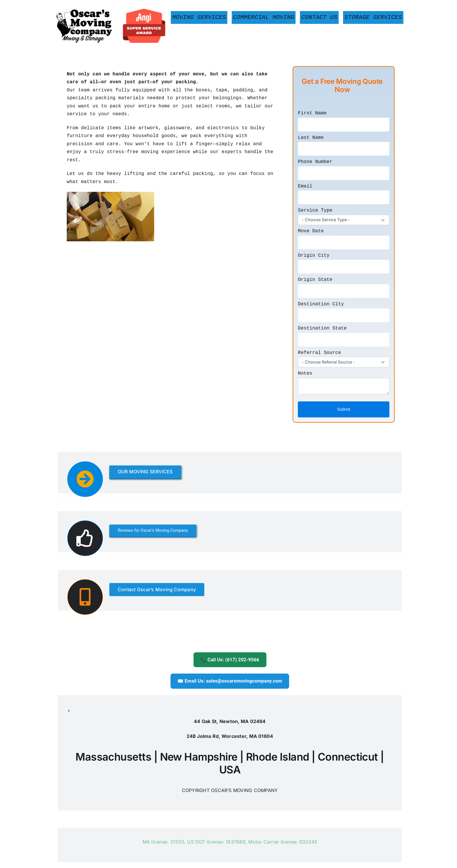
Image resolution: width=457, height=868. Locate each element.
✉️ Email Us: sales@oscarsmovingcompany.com (230, 681)
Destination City (321, 304)
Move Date (311, 231)
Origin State (315, 280)
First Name (312, 113)
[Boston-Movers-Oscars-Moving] (111, 11)
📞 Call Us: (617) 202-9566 (230, 660)
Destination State (322, 328)
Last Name (311, 138)
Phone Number (315, 162)
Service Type (315, 210)
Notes (305, 373)
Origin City (314, 256)
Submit (344, 409)
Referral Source (319, 353)
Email (305, 186)
